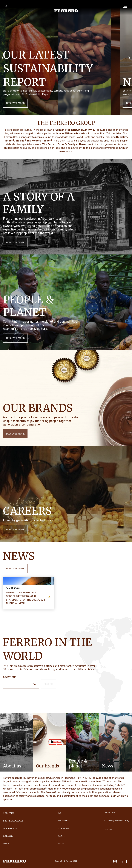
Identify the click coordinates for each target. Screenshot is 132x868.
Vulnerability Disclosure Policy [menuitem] (116, 821)
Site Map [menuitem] (61, 836)
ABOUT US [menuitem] (8, 813)
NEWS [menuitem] (6, 844)
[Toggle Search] (6, 6)
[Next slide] (129, 58)
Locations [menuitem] (108, 829)
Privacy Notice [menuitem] (64, 821)
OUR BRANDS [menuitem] (10, 828)
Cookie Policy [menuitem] (63, 828)
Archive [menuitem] (61, 844)
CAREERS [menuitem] (8, 836)
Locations (10, 677)
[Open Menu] (126, 6)
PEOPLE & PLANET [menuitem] (13, 821)
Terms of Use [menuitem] (109, 812)
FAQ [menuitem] (59, 813)
